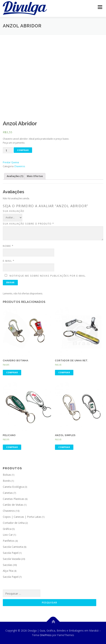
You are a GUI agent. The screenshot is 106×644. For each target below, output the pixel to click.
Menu (100, 7)
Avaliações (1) (15, 176)
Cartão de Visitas (13, 505)
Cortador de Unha (14, 523)
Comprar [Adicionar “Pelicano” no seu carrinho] (12, 447)
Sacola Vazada (12, 559)
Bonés (7, 481)
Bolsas (7, 475)
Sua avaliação (14, 211)
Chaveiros (20, 166)
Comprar (23, 150)
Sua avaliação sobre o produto (28, 224)
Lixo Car (8, 535)
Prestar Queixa (11, 162)
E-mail (9, 261)
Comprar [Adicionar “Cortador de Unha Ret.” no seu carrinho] (64, 372)
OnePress (46, 635)
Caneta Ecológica (13, 487)
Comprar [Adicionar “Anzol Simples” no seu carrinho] (64, 447)
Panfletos (9, 541)
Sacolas (8, 565)
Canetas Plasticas (14, 499)
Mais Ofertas (35, 176)
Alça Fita (8, 571)
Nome (8, 246)
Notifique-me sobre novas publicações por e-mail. (48, 276)
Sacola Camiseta (13, 547)
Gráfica (7, 529)
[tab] (15, 176)
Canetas (8, 493)
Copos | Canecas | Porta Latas (22, 517)
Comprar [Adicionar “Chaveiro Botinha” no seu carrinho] (12, 372)
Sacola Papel (11, 553)
